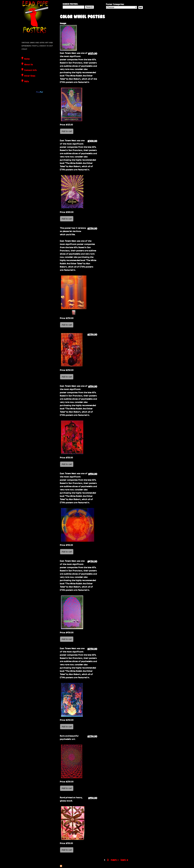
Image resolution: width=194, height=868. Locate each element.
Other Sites (30, 76)
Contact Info (31, 70)
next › (115, 860)
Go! (141, 7)
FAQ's (27, 82)
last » (124, 860)
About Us (29, 65)
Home (27, 59)
